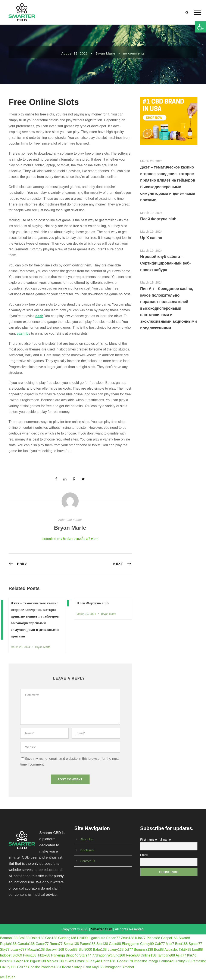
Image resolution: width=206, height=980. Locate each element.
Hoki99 (82, 938)
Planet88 (153, 938)
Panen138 (88, 944)
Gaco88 (115, 944)
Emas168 (82, 961)
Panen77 (113, 938)
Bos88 (159, 950)
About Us (87, 839)
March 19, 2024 (86, 614)
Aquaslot (171, 950)
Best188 (181, 944)
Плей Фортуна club (93, 603)
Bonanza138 (143, 950)
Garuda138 (26, 944)
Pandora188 (50, 967)
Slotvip (77, 967)
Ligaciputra (97, 938)
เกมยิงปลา (65, 539)
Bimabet (128, 967)
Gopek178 (125, 961)
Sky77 (5, 950)
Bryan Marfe (105, 53)
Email (144, 855)
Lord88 (197, 950)
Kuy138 (98, 967)
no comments (134, 53)
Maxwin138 (36, 950)
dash (39, 316)
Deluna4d (166, 961)
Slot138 (102, 944)
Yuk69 (69, 961)
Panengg (58, 955)
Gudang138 (67, 938)
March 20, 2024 (20, 647)
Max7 (170, 944)
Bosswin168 (55, 950)
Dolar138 (37, 938)
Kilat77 (141, 938)
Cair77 (160, 944)
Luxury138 (116, 950)
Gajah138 (22, 961)
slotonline (49, 539)
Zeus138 (128, 938)
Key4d (95, 961)
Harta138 (108, 961)
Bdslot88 (7, 961)
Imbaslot (140, 961)
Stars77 (85, 955)
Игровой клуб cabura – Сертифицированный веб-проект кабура (165, 263)
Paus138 (30, 955)
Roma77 (56, 944)
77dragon (99, 955)
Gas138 (51, 938)
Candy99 (147, 944)
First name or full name (155, 840)
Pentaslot (199, 961)
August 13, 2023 (75, 53)
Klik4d (192, 955)
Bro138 (24, 938)
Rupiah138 (8, 944)
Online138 (148, 955)
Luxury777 (18, 950)
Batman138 (9, 938)
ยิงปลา (93, 539)
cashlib (23, 333)
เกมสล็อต (81, 539)
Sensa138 (71, 944)
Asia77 (181, 955)
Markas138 (55, 961)
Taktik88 (185, 950)
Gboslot (34, 967)
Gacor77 (42, 944)
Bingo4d (72, 955)
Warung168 (116, 955)
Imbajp (153, 961)
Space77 (195, 944)
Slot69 (17, 955)
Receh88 (133, 955)
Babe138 (100, 950)
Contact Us (88, 861)
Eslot (87, 967)
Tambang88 (166, 955)
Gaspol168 (169, 938)
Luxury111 (8, 967)
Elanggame (130, 944)
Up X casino (151, 238)
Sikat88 (184, 938)
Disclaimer (87, 850)
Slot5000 (85, 950)
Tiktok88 (44, 955)
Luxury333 (182, 961)
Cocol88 (71, 950)
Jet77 (129, 950)
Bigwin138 (38, 961)
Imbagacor (112, 967)
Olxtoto (66, 967)
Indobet (6, 955)
